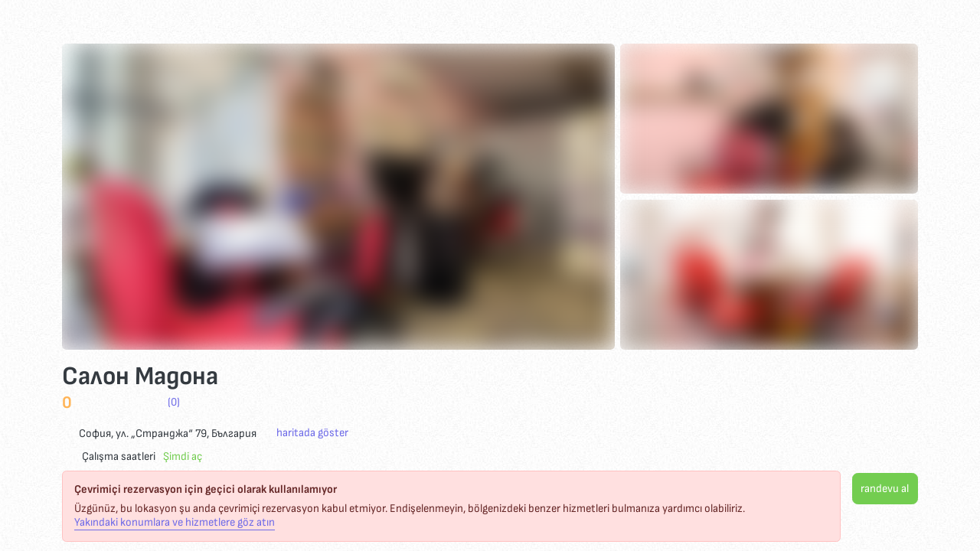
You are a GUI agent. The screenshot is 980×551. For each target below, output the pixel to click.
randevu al (885, 489)
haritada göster (312, 433)
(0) (174, 403)
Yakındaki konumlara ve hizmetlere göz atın (175, 523)
